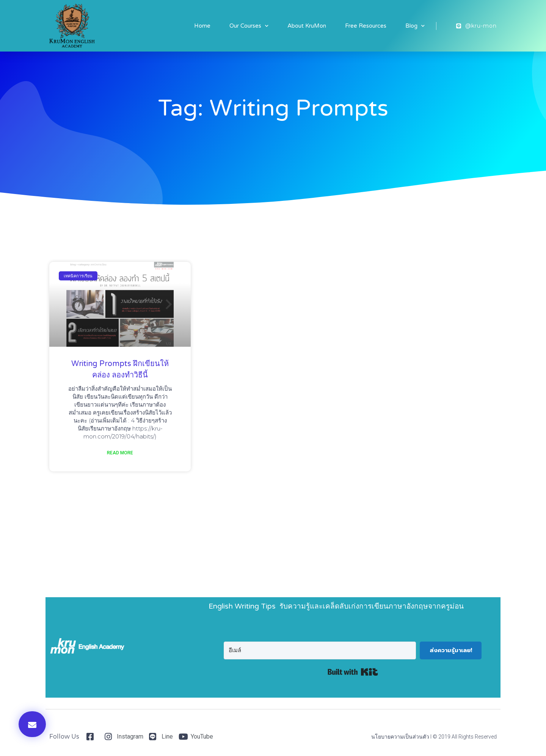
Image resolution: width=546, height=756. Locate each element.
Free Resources (366, 26)
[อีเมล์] (320, 650)
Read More (120, 453)
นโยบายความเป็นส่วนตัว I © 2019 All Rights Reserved (434, 737)
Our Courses (249, 26)
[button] (32, 724)
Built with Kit (353, 672)
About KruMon (307, 26)
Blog (415, 26)
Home (202, 26)
